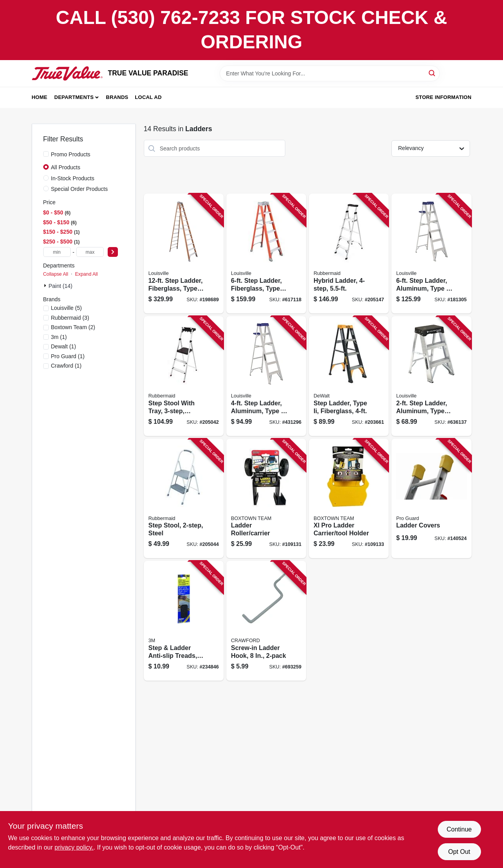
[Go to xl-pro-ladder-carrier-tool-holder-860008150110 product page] (349, 499)
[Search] (432, 73)
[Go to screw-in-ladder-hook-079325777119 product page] (266, 621)
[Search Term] (330, 73)
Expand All (86, 274)
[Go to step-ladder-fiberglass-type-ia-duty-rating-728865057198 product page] (184, 254)
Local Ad (148, 97)
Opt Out (459, 852)
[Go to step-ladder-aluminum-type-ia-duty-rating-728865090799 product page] (431, 376)
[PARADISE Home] (67, 73)
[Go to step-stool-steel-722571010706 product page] (184, 499)
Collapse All (56, 274)
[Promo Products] (46, 154)
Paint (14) (61, 286)
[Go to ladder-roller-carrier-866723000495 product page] (266, 499)
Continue (459, 829)
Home (40, 97)
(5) (67, 308)
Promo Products (71, 154)
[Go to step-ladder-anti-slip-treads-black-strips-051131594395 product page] (184, 621)
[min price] (57, 252)
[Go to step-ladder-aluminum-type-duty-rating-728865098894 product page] (266, 376)
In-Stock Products (73, 178)
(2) (73, 327)
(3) (70, 318)
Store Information (443, 97)
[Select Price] (113, 252)
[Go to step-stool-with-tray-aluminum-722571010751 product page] (184, 376)
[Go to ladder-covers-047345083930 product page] (431, 499)
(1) (59, 337)
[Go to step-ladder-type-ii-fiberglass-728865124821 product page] (349, 376)
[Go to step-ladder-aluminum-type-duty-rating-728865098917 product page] (431, 254)
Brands (117, 97)
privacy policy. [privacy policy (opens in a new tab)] (74, 847)
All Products (66, 167)
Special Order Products (80, 189)
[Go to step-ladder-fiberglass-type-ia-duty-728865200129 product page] (266, 254)
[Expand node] (46, 286)
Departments (74, 97)
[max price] (90, 252)
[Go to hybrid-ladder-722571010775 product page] (349, 254)
